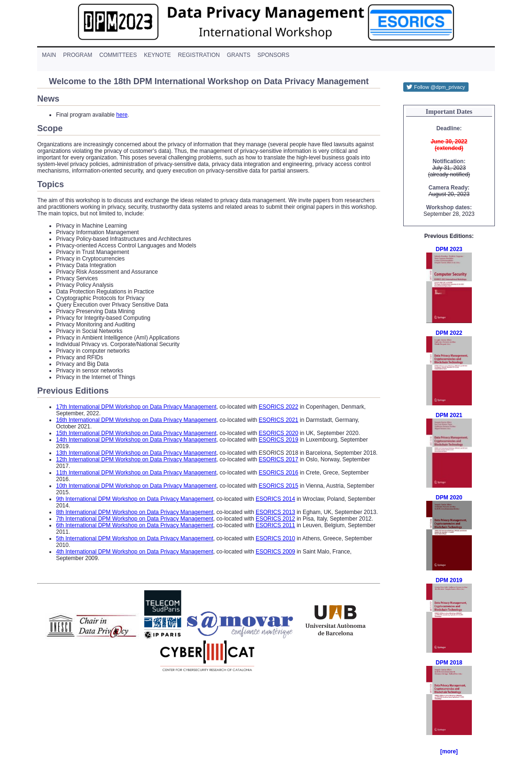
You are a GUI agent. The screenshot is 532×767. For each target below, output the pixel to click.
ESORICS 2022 (279, 407)
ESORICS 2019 (279, 440)
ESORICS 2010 (275, 538)
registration (199, 55)
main (49, 55)
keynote (157, 55)
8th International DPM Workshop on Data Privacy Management (135, 512)
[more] (449, 751)
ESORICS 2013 (275, 512)
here (122, 115)
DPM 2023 (449, 249)
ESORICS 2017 (279, 459)
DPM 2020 (449, 498)
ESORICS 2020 (279, 433)
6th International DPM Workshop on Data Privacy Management (135, 525)
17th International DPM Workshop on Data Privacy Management (136, 407)
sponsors (274, 55)
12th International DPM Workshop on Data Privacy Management (136, 459)
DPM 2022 (449, 333)
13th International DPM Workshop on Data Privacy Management (136, 453)
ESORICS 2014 (275, 499)
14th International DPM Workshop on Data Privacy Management (136, 440)
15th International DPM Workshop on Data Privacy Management (136, 433)
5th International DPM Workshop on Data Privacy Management (135, 538)
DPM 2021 (449, 415)
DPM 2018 (449, 663)
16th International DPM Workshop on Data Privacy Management (136, 420)
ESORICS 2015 (279, 486)
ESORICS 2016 (279, 473)
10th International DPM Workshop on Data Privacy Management (136, 486)
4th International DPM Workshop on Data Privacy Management (135, 552)
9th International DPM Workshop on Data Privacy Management (135, 499)
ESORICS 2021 (279, 420)
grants (239, 55)
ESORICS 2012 (275, 519)
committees (118, 55)
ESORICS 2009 (275, 552)
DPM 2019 (449, 580)
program (78, 55)
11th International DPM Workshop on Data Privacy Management (136, 473)
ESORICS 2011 (275, 525)
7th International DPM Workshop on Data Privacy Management (135, 519)
